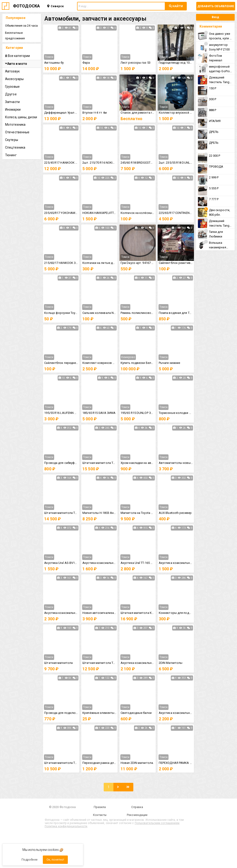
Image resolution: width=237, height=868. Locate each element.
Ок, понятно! (55, 860)
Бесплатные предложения (15, 36)
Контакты (100, 815)
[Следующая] (118, 787)
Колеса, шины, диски (21, 117)
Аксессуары (14, 79)
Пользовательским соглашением (157, 823)
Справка (137, 807)
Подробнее (30, 860)
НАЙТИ (176, 6)
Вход (215, 17)
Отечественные (17, 132)
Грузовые (12, 87)
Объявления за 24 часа (21, 26)
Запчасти (12, 102)
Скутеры (12, 140)
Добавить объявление (216, 6)
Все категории (17, 56)
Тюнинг (11, 155)
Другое (11, 94)
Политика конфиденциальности (66, 826)
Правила (100, 807)
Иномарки (13, 109)
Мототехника (15, 125)
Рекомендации (137, 815)
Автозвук (12, 71)
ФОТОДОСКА (26, 6)
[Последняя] (128, 787)
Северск (56, 6)
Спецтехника (15, 147)
